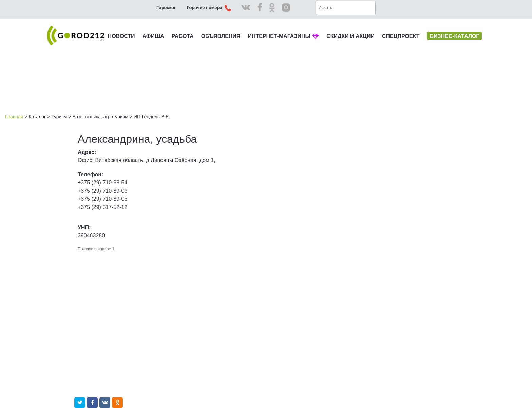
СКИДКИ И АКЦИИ (350, 36)
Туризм (59, 117)
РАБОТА (183, 36)
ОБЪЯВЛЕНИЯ (221, 36)
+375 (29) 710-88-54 (102, 183)
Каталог (37, 117)
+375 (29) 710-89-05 (102, 199)
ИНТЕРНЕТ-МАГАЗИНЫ (283, 36)
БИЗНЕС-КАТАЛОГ (454, 36)
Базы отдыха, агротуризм (100, 117)
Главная (14, 117)
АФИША (153, 36)
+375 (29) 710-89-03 (102, 191)
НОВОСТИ (121, 36)
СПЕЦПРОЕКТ (401, 36)
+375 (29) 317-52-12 (102, 207)
